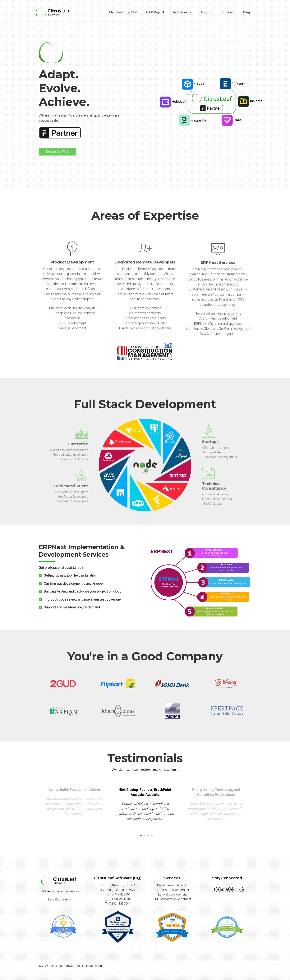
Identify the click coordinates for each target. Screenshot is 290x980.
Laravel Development (172, 894)
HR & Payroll (155, 12)
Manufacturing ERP (123, 12)
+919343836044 (119, 904)
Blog (247, 12)
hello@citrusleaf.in (60, 899)
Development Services (172, 885)
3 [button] (147, 836)
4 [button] (151, 836)
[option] (145, 806)
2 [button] (144, 836)
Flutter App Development (172, 890)
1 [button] (140, 836)
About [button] (205, 12)
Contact (228, 12)
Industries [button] (181, 12)
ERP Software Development (172, 899)
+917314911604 (119, 899)
